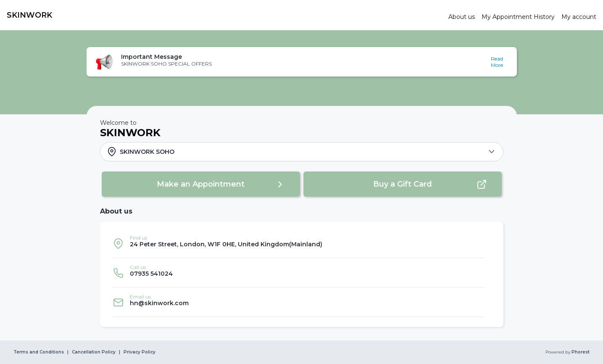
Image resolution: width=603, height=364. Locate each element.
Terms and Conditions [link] (39, 352)
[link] (224, 15)
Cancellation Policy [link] (94, 352)
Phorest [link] (580, 352)
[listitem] (298, 243)
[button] (302, 62)
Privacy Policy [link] (140, 352)
